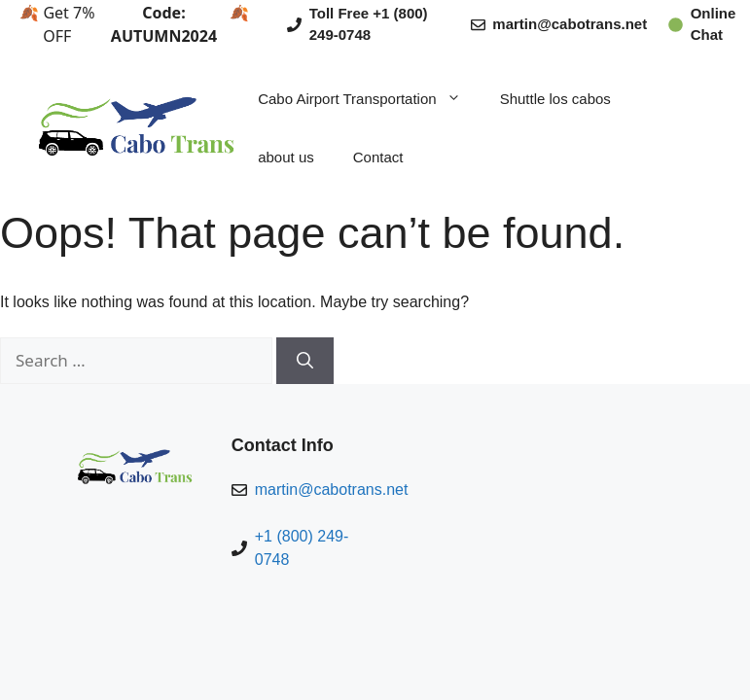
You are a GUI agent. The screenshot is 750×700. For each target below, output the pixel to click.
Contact (378, 157)
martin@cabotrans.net (570, 24)
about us (286, 157)
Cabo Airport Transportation (369, 99)
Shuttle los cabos (555, 99)
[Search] (305, 361)
